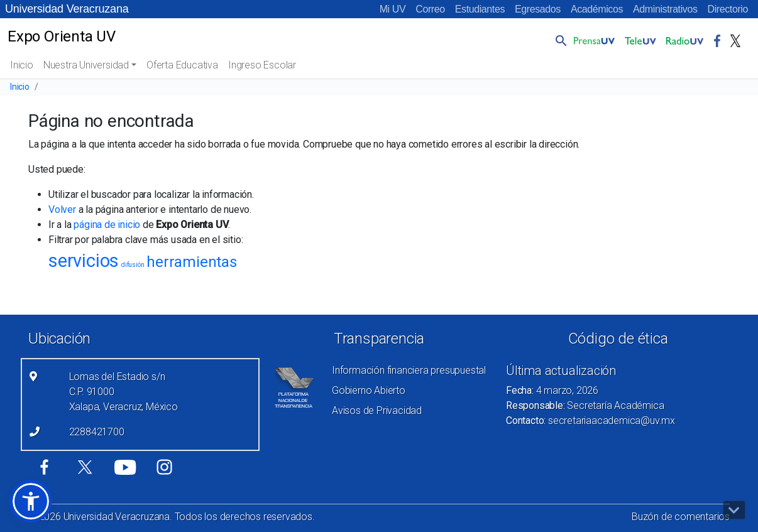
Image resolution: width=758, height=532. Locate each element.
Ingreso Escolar (262, 65)
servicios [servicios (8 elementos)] (84, 261)
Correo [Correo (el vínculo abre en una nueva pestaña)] (430, 9)
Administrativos (665, 9)
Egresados (538, 9)
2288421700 (97, 432)
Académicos (597, 9)
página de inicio (107, 225)
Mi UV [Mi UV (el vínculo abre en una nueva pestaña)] (393, 9)
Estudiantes (480, 9)
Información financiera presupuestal (409, 370)
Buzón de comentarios (681, 517)
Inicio (22, 65)
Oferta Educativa (182, 65)
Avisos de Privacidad (377, 410)
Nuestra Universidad (86, 65)
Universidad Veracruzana (67, 9)
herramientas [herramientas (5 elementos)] (192, 262)
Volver (62, 209)
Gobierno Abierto (369, 390)
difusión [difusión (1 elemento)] (133, 265)
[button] (559, 40)
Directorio (728, 9)
